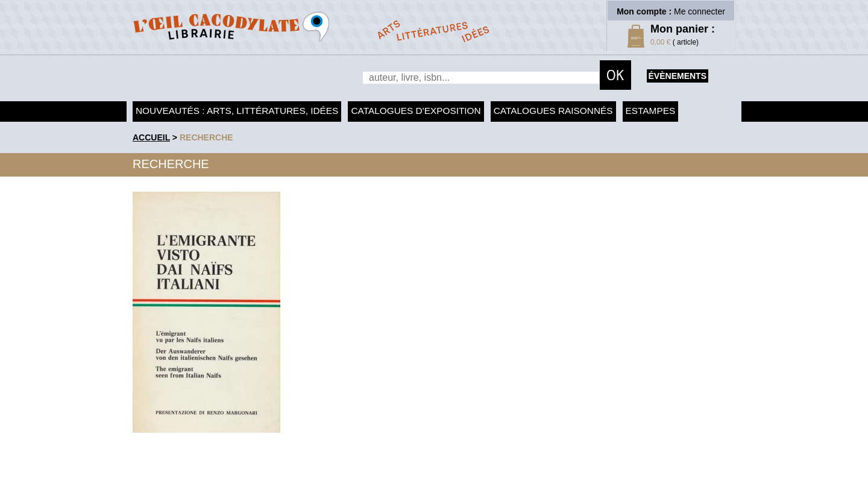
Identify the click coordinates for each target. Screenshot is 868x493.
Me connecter (700, 11)
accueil (151, 137)
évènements (678, 76)
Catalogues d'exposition (416, 111)
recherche (206, 137)
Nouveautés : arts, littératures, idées (237, 111)
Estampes (651, 111)
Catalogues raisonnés (553, 111)
